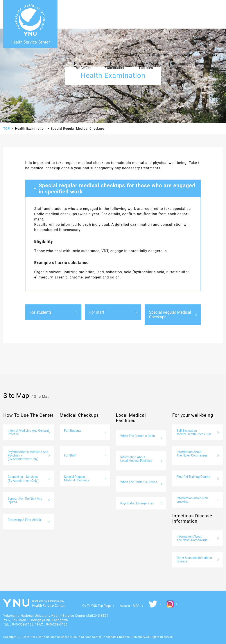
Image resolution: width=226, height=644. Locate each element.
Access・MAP (130, 606)
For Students (73, 431)
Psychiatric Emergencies (137, 503)
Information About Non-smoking (193, 500)
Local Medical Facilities (146, 66)
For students (41, 312)
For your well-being (178, 66)
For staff (97, 312)
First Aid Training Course (193, 477)
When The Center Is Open (137, 436)
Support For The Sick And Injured (25, 500)
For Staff (70, 455)
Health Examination (114, 66)
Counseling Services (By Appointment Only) (23, 479)
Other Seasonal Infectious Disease (194, 560)
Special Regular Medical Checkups (170, 315)
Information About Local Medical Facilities (136, 459)
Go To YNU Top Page (96, 606)
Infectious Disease (210, 66)
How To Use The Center (82, 66)
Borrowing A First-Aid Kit (24, 520)
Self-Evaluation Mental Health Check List (194, 432)
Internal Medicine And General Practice (28, 432)
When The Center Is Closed (139, 482)
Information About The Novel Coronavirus (192, 454)
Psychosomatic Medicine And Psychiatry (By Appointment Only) (28, 455)
